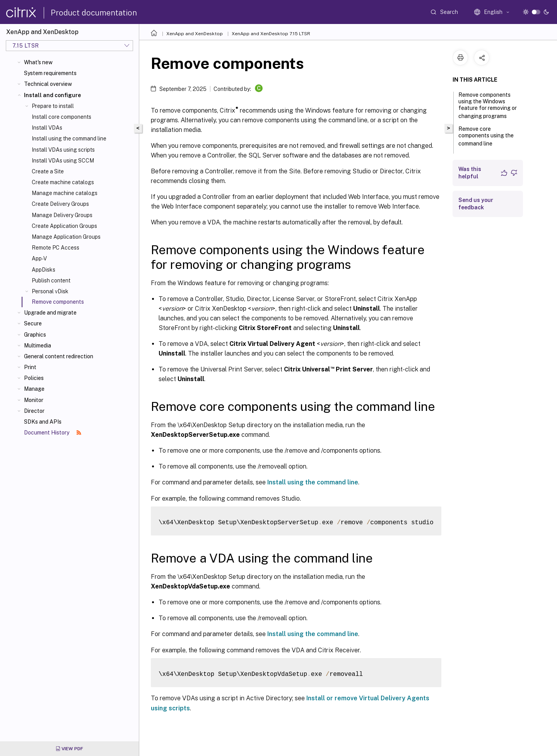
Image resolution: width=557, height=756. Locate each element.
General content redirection (59, 356)
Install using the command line (69, 139)
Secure (33, 323)
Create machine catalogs (63, 182)
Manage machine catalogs (65, 193)
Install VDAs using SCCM (63, 161)
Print (30, 367)
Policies (34, 378)
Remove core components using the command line (486, 136)
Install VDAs (47, 128)
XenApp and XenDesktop (195, 34)
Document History (53, 433)
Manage (34, 389)
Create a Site (48, 171)
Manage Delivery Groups (62, 215)
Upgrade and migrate (50, 313)
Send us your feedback (476, 204)
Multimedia (38, 346)
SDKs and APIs (43, 422)
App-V (39, 258)
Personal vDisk (50, 291)
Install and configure (52, 95)
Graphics (35, 335)
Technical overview (48, 84)
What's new (38, 62)
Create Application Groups (64, 226)
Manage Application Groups (66, 237)
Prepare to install (53, 106)
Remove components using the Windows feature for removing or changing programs (488, 105)
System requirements (50, 73)
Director (34, 411)
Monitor (34, 400)
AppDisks (44, 270)
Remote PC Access (56, 248)
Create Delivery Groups (60, 204)
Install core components (62, 117)
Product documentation (94, 13)
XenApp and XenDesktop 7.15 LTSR (271, 34)
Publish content (51, 281)
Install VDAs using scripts (63, 150)
